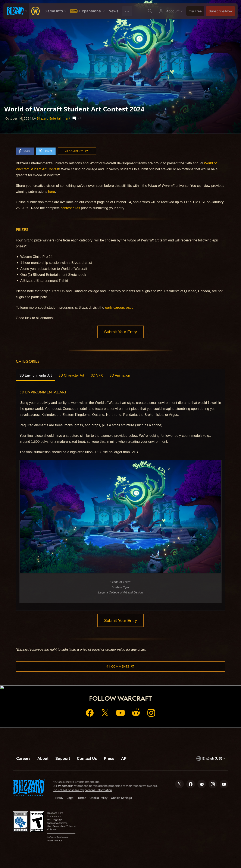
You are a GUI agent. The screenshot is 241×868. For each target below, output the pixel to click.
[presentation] (16, 11)
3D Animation (120, 375)
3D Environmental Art (36, 375)
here (51, 192)
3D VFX (97, 375)
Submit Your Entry (120, 332)
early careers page (119, 308)
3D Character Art (71, 375)
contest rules (70, 208)
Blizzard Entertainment (54, 118)
